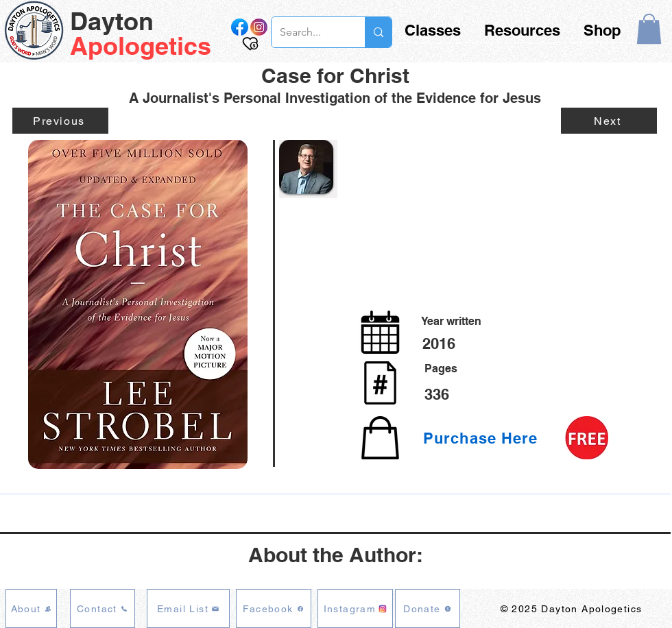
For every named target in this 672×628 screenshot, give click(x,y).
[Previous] (60, 121)
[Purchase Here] (483, 438)
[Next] (609, 121)
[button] (649, 29)
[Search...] (308, 32)
